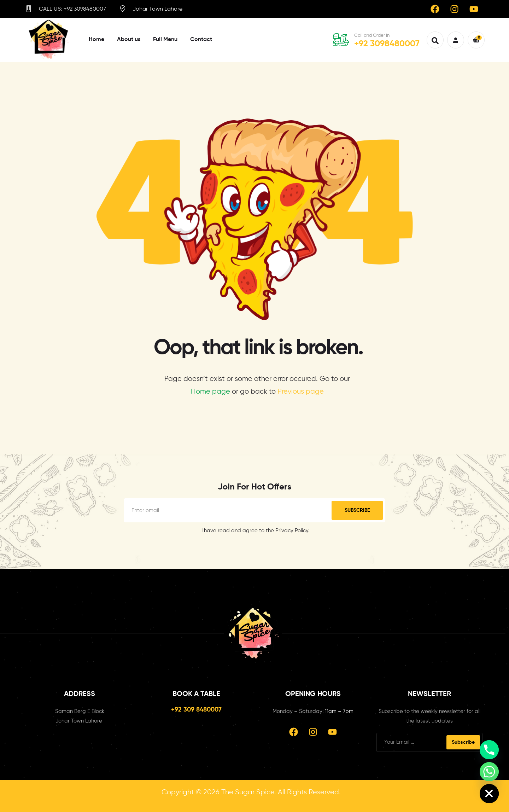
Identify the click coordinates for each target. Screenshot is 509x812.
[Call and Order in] (341, 39)
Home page (210, 392)
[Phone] (489, 750)
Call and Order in (372, 36)
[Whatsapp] (489, 772)
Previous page (301, 392)
